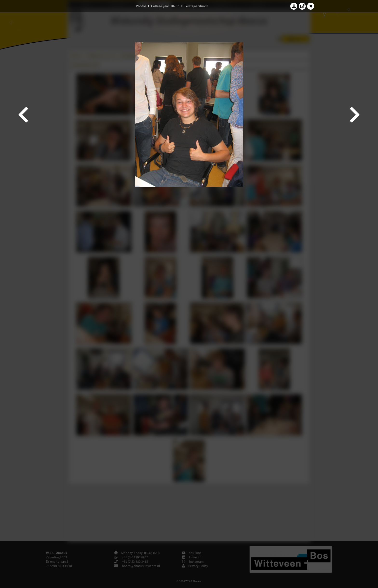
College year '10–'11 (165, 6)
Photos (141, 6)
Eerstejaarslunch (196, 6)
